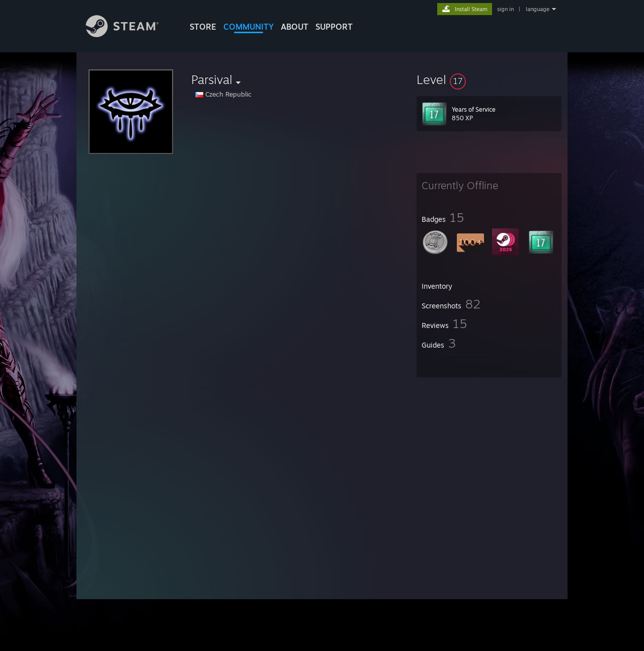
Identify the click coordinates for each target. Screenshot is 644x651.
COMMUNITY (249, 27)
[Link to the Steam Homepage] (130, 34)
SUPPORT (334, 27)
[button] (489, 79)
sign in (505, 9)
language (538, 9)
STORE (203, 27)
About (295, 27)
